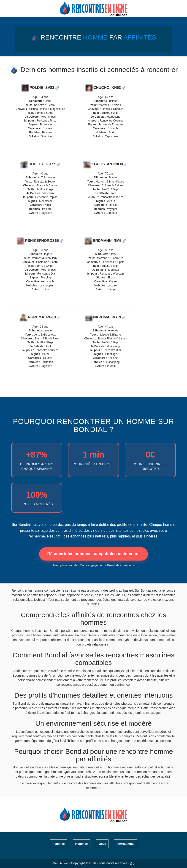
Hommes (82, 844)
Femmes (59, 844)
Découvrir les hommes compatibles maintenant (93, 554)
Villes (102, 844)
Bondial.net (61, 863)
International (125, 844)
